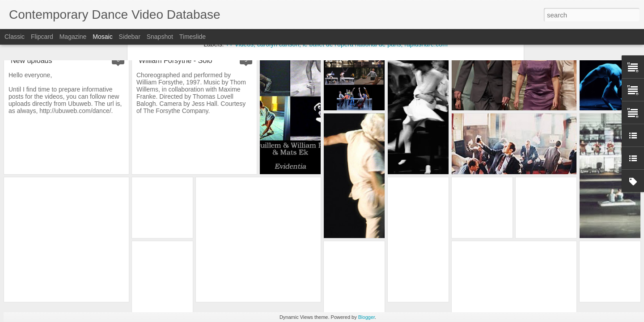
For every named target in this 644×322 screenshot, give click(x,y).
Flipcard (42, 37)
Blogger (366, 317)
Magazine (73, 37)
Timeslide (193, 37)
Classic (15, 37)
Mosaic (102, 37)
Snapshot (160, 37)
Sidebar (130, 37)
